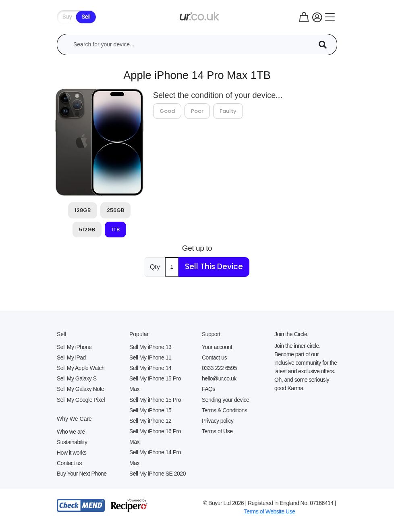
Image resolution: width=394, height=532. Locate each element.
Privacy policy (218, 421)
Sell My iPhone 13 (150, 347)
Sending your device (225, 400)
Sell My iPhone (74, 347)
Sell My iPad (71, 357)
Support (211, 334)
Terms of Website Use (270, 511)
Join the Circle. (291, 334)
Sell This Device (214, 267)
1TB (115, 230)
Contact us (69, 463)
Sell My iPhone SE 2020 (158, 474)
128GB (83, 210)
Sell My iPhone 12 (150, 421)
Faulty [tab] (228, 111)
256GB (115, 210)
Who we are (71, 432)
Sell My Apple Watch (81, 368)
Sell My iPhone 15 (150, 410)
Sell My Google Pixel (81, 400)
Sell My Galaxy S (77, 378)
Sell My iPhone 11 (150, 357)
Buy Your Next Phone (82, 474)
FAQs (208, 389)
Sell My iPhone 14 (150, 368)
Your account (217, 347)
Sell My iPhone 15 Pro (155, 400)
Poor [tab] (197, 111)
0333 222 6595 (219, 368)
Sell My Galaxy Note (80, 389)
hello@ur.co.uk (219, 378)
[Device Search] (326, 45)
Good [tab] (167, 111)
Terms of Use (217, 431)
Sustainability (72, 442)
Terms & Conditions (224, 410)
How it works (72, 453)
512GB (87, 230)
